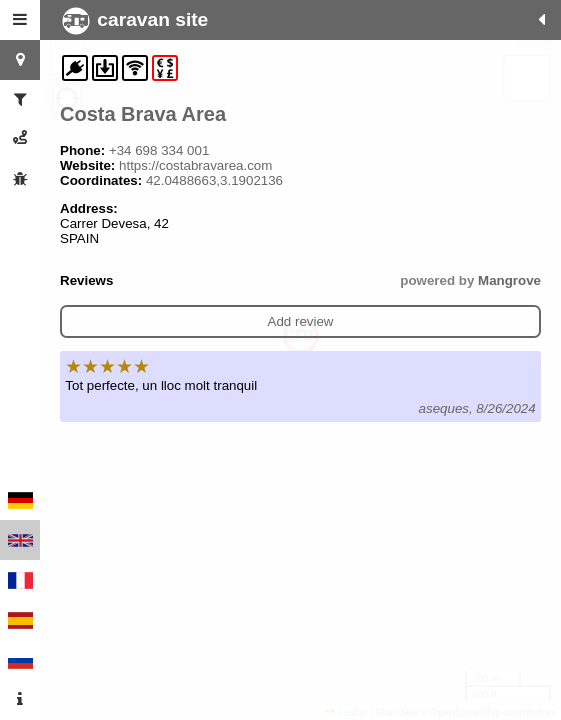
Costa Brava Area (143, 114)
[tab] (20, 20)
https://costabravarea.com (195, 165)
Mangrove (509, 280)
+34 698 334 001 (159, 150)
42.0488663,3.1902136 (214, 180)
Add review (301, 321)
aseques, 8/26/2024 (477, 408)
